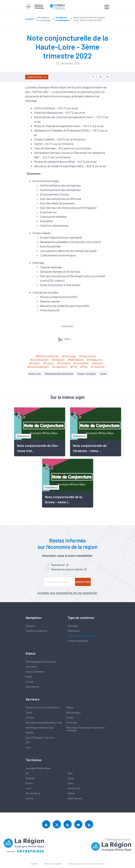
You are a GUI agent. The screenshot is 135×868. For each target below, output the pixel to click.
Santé (29, 712)
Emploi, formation (87, 374)
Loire (29, 788)
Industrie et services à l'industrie (43, 707)
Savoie (29, 798)
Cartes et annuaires (78, 641)
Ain (27, 773)
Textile (70, 718)
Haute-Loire (34, 374)
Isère (70, 783)
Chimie (70, 707)
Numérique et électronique (40, 728)
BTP (28, 742)
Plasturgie (72, 723)
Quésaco (31, 626)
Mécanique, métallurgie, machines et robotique (85, 729)
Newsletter (60, 565)
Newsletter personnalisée (69, 569)
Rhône (71, 793)
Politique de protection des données (87, 864)
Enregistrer (83, 582)
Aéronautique (73, 712)
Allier (70, 773)
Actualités (73, 626)
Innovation (31, 667)
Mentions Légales (53, 864)
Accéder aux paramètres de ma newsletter (67, 593)
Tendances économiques (81, 636)
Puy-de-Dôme (33, 793)
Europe (30, 682)
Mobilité (30, 733)
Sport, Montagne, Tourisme (40, 738)
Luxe (28, 747)
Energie (30, 718)
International (32, 687)
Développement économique (59, 374)
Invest (103, 374)
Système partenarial (36, 631)
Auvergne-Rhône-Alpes (38, 768)
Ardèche (30, 778)
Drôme (29, 783)
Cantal (71, 778)
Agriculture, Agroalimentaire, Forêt (44, 723)
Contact (34, 864)
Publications (74, 631)
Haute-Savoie (75, 798)
